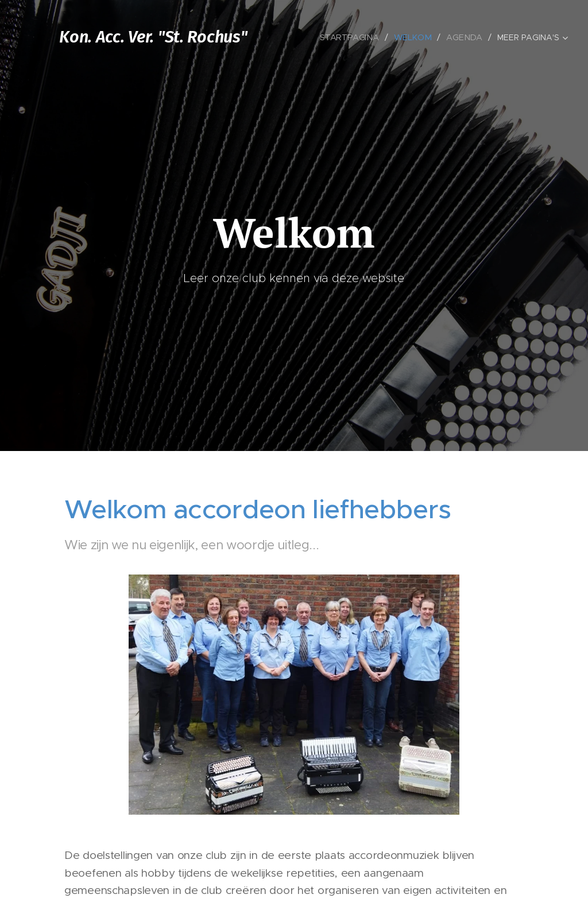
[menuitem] (355, 37)
